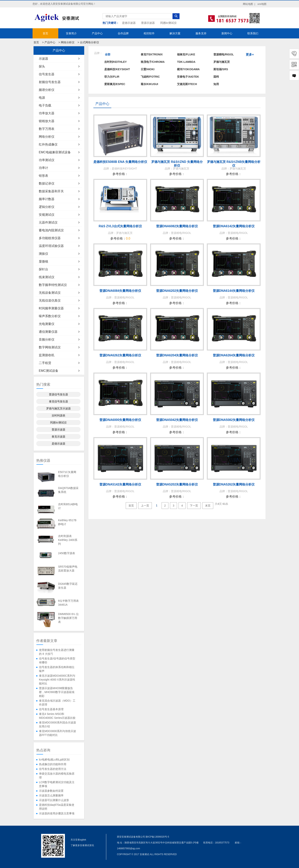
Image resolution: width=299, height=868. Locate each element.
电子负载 (45, 105)
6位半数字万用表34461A (68, 603)
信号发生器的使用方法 (53, 769)
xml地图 (262, 4)
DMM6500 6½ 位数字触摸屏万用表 (68, 618)
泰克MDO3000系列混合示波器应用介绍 (57, 724)
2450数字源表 (67, 553)
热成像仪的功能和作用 (53, 764)
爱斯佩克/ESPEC (115, 84)
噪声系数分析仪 (50, 316)
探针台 (43, 269)
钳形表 (43, 176)
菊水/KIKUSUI (149, 84)
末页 (208, 506)
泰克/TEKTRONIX (152, 54)
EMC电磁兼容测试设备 (55, 152)
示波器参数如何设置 (51, 791)
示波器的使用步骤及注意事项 (57, 813)
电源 (42, 98)
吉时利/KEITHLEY (115, 62)
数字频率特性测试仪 (53, 285)
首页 (45, 33)
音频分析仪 (47, 339)
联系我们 (253, 33)
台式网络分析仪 (89, 42)
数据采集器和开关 (51, 191)
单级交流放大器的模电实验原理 (57, 776)
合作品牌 (123, 33)
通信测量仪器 (48, 332)
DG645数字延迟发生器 (68, 586)
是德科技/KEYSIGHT (117, 69)
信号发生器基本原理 (51, 709)
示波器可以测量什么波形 (54, 800)
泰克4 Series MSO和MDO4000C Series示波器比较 (57, 716)
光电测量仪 (47, 324)
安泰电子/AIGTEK (188, 77)
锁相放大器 (47, 121)
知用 (216, 84)
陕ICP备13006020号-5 (157, 837)
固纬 (216, 77)
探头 (42, 66)
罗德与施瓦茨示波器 (58, 408)
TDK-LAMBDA (186, 62)
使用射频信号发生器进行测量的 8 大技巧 (57, 652)
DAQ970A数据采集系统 (68, 490)
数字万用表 (47, 129)
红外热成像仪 (48, 144)
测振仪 (43, 254)
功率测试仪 (47, 160)
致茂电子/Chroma (153, 62)
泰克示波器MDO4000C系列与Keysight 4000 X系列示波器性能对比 (57, 680)
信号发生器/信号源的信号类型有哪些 (57, 660)
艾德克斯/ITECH (187, 84)
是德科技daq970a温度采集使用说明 (57, 807)
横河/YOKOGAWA (188, 69)
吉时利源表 (58, 415)
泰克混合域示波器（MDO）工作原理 (57, 703)
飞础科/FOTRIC (150, 77)
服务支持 (201, 33)
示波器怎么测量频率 (51, 795)
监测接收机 (47, 355)
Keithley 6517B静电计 (67, 522)
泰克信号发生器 (58, 401)
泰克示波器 (58, 437)
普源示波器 (148, 23)
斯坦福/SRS (221, 69)
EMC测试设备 (49, 371)
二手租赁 (45, 363)
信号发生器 (47, 74)
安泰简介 (71, 33)
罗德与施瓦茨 (222, 62)
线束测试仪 (47, 277)
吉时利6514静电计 (68, 506)
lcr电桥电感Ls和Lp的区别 (54, 760)
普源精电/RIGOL (224, 54)
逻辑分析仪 (47, 207)
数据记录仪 (47, 183)
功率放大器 (47, 113)
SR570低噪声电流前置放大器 (68, 569)
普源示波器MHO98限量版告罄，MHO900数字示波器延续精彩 (57, 692)
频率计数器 (47, 199)
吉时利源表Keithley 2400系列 (68, 540)
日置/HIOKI (148, 69)
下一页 (194, 506)
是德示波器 (129, 23)
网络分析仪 (68, 42)
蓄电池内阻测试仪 (51, 230)
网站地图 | (249, 4)
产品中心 (97, 33)
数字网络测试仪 (50, 347)
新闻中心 (227, 33)
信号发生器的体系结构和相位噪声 (57, 669)
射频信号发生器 (50, 82)
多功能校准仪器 (50, 238)
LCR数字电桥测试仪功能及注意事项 (57, 784)
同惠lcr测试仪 (169, 23)
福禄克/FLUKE (186, 54)
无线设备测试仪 (50, 293)
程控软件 (149, 33)
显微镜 (43, 261)
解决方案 (175, 33)
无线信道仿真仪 (50, 300)
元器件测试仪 (48, 222)
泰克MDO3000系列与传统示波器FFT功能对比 (57, 733)
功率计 (43, 168)
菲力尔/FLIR (112, 77)
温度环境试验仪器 (51, 246)
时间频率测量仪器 (51, 308)
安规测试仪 (47, 215)
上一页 (145, 506)
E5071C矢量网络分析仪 (67, 474)
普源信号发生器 (58, 394)
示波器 (43, 59)
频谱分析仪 (47, 90)
